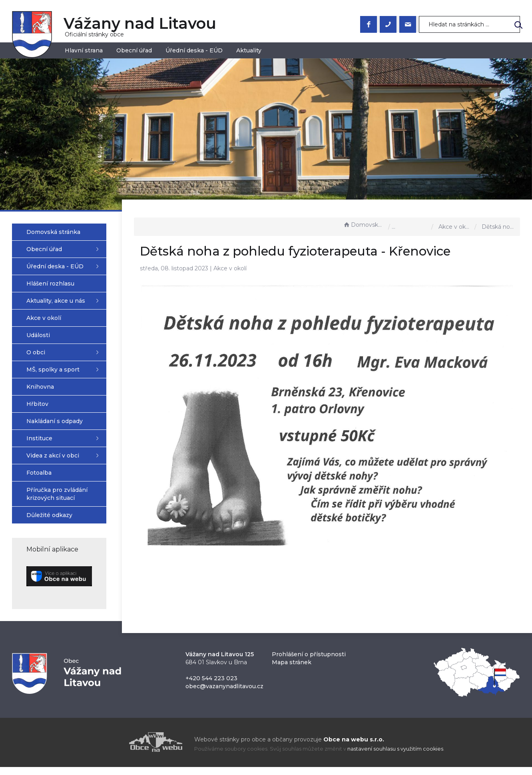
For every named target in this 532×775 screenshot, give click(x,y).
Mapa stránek (292, 670)
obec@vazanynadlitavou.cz (224, 694)
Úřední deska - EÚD (194, 50)
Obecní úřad (134, 50)
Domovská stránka (364, 225)
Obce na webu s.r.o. (354, 747)
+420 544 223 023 (211, 686)
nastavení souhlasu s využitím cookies (395, 757)
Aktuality (249, 50)
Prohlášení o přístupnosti (309, 662)
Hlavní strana (84, 50)
